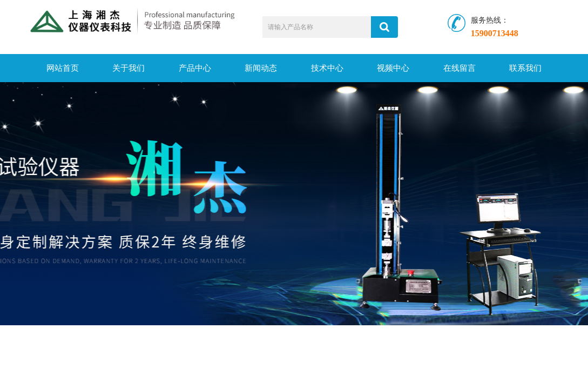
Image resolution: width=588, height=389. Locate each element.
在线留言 (459, 68)
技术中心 (327, 68)
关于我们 (129, 68)
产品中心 (195, 68)
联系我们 (525, 68)
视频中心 (393, 68)
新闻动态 (261, 68)
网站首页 (63, 68)
